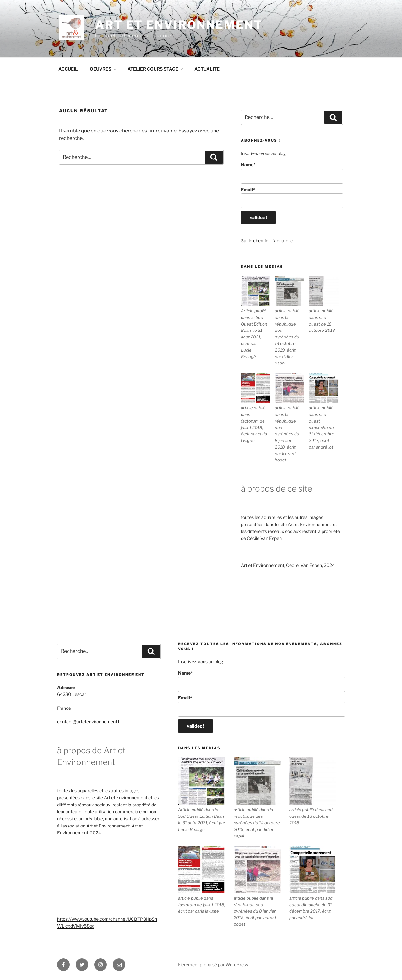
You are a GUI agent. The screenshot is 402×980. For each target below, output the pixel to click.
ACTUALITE (207, 69)
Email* (292, 198)
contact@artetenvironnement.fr (89, 722)
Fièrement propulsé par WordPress (213, 964)
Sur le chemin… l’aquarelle (267, 241)
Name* (292, 173)
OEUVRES (103, 69)
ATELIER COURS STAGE (156, 69)
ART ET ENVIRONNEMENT (179, 25)
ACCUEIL (68, 69)
